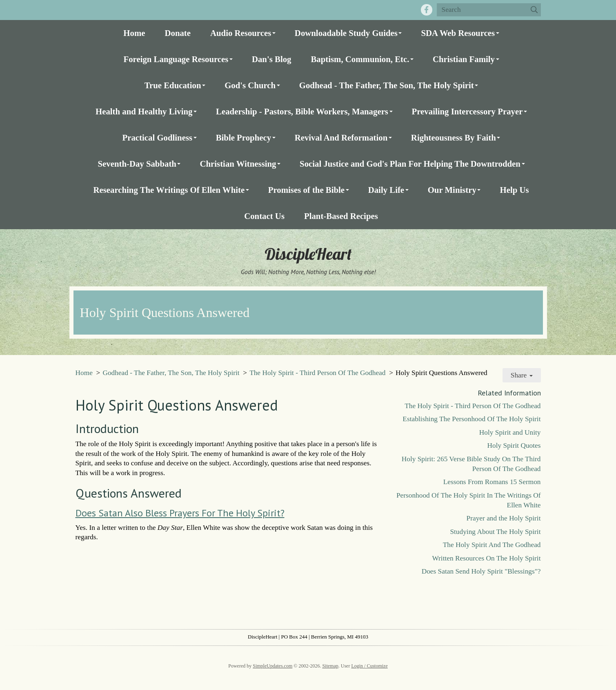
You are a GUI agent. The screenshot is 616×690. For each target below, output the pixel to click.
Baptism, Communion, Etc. (360, 59)
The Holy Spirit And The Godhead (492, 545)
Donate (178, 33)
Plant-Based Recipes (341, 216)
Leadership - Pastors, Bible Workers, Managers (302, 111)
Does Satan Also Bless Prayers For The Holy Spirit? (180, 513)
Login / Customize (369, 666)
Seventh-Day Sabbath (137, 164)
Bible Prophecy (244, 137)
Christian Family (464, 59)
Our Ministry (452, 190)
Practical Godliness (158, 137)
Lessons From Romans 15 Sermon (492, 482)
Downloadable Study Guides (346, 33)
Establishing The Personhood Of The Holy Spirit (471, 419)
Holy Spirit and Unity (510, 432)
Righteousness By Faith (454, 137)
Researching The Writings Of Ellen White (169, 190)
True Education (173, 85)
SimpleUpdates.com (272, 666)
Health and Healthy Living (144, 111)
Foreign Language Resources (176, 59)
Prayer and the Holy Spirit (504, 518)
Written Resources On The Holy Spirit (486, 558)
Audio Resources (241, 33)
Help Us (514, 190)
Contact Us (264, 216)
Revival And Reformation (341, 137)
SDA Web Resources (458, 33)
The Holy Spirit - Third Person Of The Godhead (317, 373)
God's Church (250, 85)
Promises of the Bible (306, 190)
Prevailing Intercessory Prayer (467, 111)
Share (522, 375)
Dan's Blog (272, 59)
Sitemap (330, 666)
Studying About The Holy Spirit (495, 532)
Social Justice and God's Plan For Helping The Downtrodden (410, 164)
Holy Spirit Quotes (514, 445)
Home (134, 33)
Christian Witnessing (238, 164)
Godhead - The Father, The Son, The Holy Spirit (387, 85)
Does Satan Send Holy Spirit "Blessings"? (481, 571)
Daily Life (386, 190)
